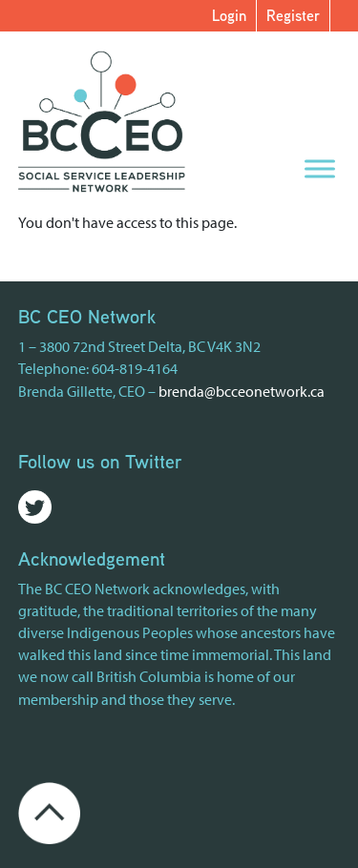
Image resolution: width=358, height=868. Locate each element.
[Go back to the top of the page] (49, 811)
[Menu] (320, 168)
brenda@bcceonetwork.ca (242, 391)
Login (229, 15)
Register (293, 15)
